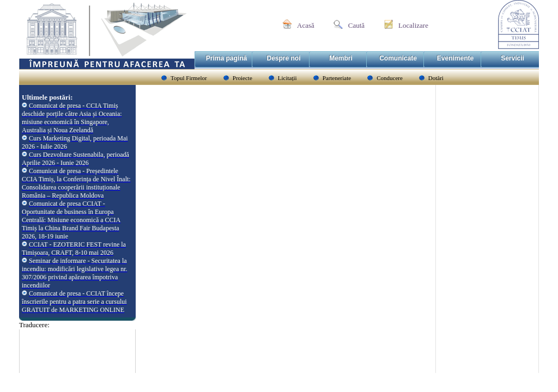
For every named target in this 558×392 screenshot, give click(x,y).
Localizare (413, 25)
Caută (356, 25)
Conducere (390, 78)
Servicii (512, 58)
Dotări (436, 78)
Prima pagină (226, 58)
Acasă (306, 25)
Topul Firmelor (189, 78)
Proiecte (242, 78)
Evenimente (455, 58)
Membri (341, 58)
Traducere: (34, 325)
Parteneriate (337, 78)
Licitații (287, 78)
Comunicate (398, 58)
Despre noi (283, 58)
